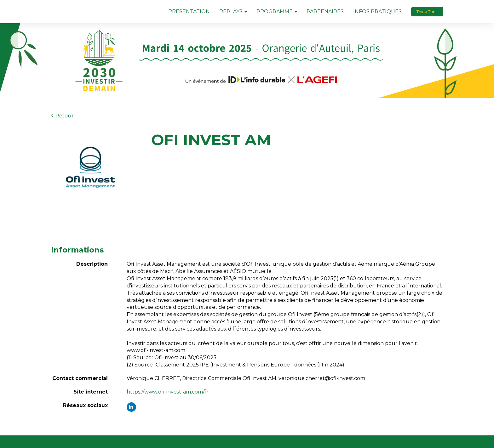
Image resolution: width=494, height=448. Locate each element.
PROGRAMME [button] (277, 11)
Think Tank (427, 12)
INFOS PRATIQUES (377, 11)
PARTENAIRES (325, 11)
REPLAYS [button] (233, 11)
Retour (62, 116)
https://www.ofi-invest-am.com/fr (168, 392)
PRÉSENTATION (189, 11)
